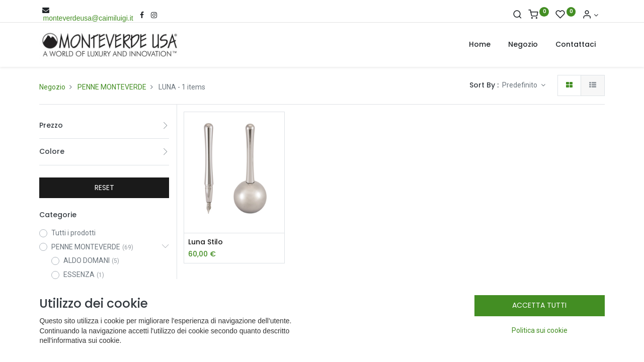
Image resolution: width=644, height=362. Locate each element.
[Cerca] (517, 15)
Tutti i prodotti (73, 233)
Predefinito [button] (520, 85)
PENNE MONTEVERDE (112, 87)
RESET (104, 188)
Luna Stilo (206, 242)
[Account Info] (590, 15)
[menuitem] (480, 45)
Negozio (52, 87)
